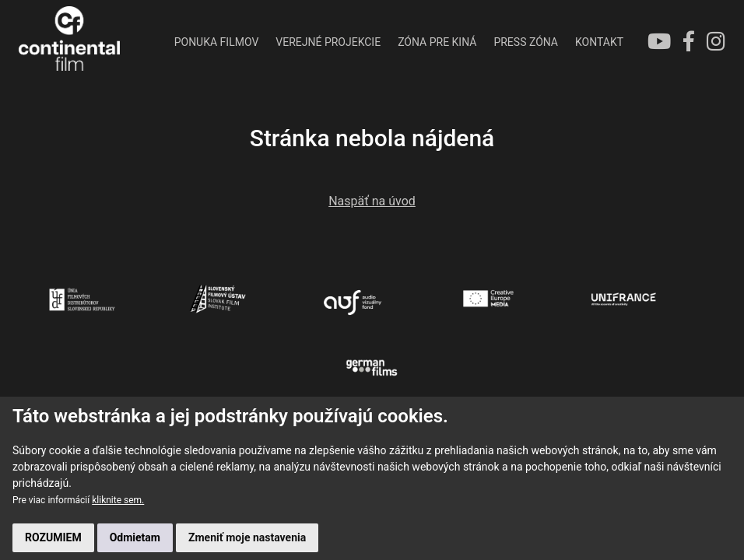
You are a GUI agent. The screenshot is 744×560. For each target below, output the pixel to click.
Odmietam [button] (135, 537)
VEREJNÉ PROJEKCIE (328, 42)
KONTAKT (599, 42)
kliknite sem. (118, 500)
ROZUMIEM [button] (53, 537)
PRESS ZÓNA (526, 42)
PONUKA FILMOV (217, 42)
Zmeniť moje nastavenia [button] (247, 537)
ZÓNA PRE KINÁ (437, 42)
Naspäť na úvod (372, 201)
